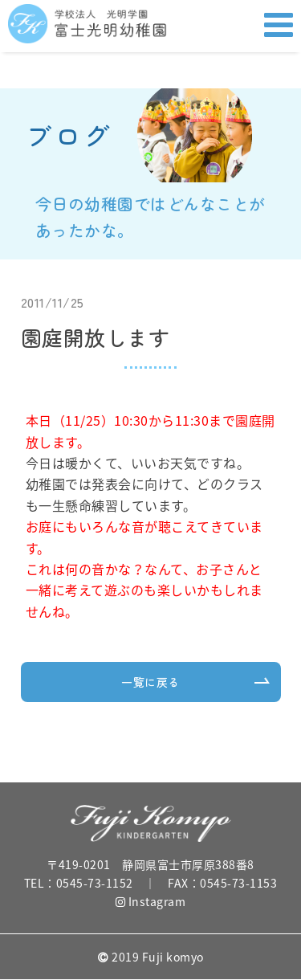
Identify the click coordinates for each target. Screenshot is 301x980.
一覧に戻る (150, 682)
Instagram (151, 901)
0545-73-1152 (95, 883)
